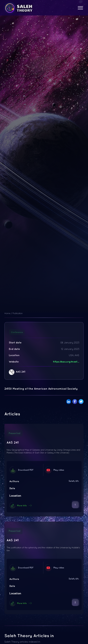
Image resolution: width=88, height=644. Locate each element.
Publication (18, 313)
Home (7, 313)
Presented (14, 433)
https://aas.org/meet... (66, 362)
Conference (17, 332)
